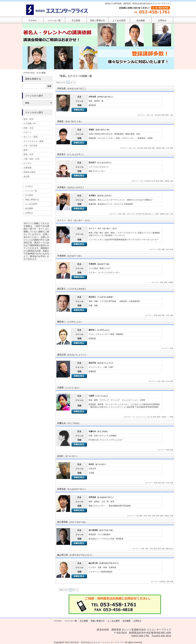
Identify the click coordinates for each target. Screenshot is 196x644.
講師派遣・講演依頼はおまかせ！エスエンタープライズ (97, 642)
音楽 (172, 450)
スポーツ (28, 132)
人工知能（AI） (30, 123)
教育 (26, 150)
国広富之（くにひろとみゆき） (72, 289)
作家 (145, 148)
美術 (172, 315)
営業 (168, 582)
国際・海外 (165, 249)
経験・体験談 (156, 148)
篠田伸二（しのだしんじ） (70, 322)
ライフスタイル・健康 (33, 141)
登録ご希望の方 (32, 200)
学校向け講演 (29, 172)
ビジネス (28, 163)
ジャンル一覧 (31, 191)
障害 (172, 148)
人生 (148, 115)
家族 (155, 549)
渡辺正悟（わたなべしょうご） (72, 355)
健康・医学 (143, 516)
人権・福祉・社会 (124, 214)
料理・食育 (152, 516)
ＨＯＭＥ (29, 186)
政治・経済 (29, 119)
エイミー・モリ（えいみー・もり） (74, 220)
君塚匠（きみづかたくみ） (70, 121)
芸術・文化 (36, 73)
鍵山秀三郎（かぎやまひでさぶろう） (75, 555)
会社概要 (29, 208)
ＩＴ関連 (170, 417)
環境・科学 (29, 154)
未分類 (27, 177)
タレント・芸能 (30, 137)
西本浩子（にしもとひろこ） (71, 154)
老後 (172, 181)
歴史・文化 (165, 315)
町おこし (152, 214)
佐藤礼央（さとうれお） (69, 423)
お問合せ (29, 213)
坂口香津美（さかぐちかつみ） (72, 522)
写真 (159, 249)
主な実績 (29, 195)
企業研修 (162, 582)
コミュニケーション (139, 417)
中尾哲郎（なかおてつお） (70, 256)
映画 (163, 115)
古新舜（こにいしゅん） (69, 388)
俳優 (155, 315)
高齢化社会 (169, 549)
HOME (27, 73)
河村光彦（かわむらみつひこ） (72, 88)
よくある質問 (31, 204)
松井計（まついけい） (68, 456)
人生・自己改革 (155, 115)
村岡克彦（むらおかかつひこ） (72, 489)
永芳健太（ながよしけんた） (71, 187)
